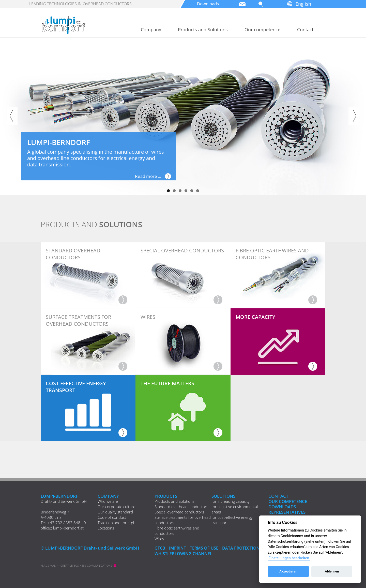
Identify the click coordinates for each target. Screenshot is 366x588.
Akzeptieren (288, 571)
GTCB (160, 548)
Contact (305, 30)
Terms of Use (206, 548)
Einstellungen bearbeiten (289, 558)
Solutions (223, 496)
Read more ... (147, 176)
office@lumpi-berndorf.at (62, 528)
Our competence (262, 30)
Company (151, 30)
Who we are (108, 501)
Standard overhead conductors (181, 507)
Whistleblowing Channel (184, 553)
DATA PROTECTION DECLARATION (259, 548)
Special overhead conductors (179, 512)
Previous (12, 116)
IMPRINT (178, 548)
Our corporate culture (116, 507)
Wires (159, 539)
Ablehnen (332, 571)
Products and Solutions (203, 30)
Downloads (209, 4)
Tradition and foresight (117, 523)
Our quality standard (115, 512)
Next (354, 116)
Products (166, 496)
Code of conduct (112, 517)
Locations (106, 528)
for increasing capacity (231, 501)
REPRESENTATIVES (287, 512)
